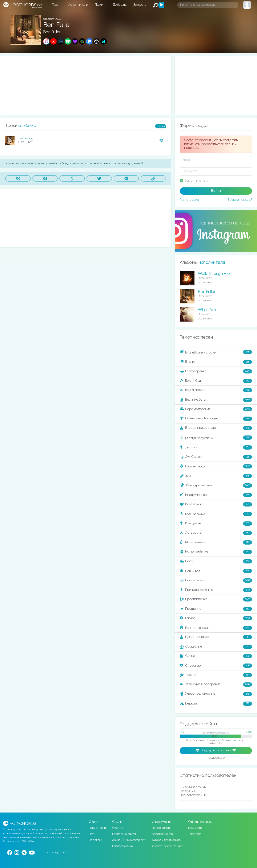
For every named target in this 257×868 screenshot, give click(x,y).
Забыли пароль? (240, 200)
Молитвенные (216, 542)
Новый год (216, 571)
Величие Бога (216, 400)
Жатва (216, 476)
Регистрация (189, 200)
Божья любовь (216, 390)
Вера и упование (216, 409)
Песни (57, 5)
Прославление (216, 599)
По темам (95, 840)
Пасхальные (216, 580)
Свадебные (216, 647)
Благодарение (216, 371)
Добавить (120, 5)
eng (55, 852)
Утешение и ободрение (216, 685)
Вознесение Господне (216, 419)
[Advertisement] (86, 86)
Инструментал (216, 495)
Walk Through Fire (214, 274)
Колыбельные (216, 514)
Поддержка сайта (124, 834)
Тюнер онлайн (162, 828)
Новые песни (97, 828)
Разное (216, 618)
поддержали (216, 758)
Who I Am (207, 310)
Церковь (216, 704)
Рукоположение (216, 637)
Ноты (92, 834)
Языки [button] (99, 5)
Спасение (216, 666)
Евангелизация (216, 466)
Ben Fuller (52, 32)
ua (64, 852)
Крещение (216, 524)
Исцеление (216, 504)
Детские (216, 447)
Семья (216, 656)
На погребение (216, 552)
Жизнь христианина (216, 485)
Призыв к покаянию (216, 590)
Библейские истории (216, 352)
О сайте (118, 828)
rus (46, 852)
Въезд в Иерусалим (216, 438)
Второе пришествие (216, 428)
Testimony (26, 138)
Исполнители (78, 5)
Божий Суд (216, 381)
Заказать (140, 5)
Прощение (216, 609)
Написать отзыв (122, 846)
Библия (216, 362)
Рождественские (216, 628)
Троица (216, 675)
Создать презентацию (167, 846)
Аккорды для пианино (166, 840)
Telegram (194, 834)
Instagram (195, 828)
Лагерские (216, 533)
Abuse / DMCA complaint (129, 840)
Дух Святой (216, 457)
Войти (216, 191)
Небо (216, 561)
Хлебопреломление (216, 694)
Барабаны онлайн (164, 834)
